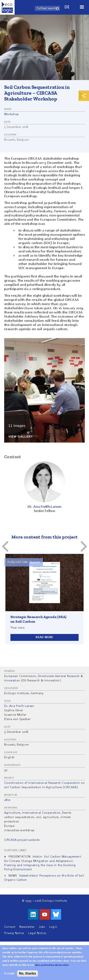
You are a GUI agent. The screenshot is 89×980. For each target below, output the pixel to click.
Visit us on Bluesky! (56, 914)
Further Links (15, 850)
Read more (44, 637)
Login (53, 927)
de (67, 7)
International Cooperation (41, 813)
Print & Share (84, 96)
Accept (9, 974)
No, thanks (28, 973)
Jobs (42, 927)
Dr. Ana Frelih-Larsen (19, 706)
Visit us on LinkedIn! (33, 914)
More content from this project (44, 537)
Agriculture (12, 813)
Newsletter (27, 927)
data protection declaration (52, 965)
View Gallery (21, 437)
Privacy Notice (14, 933)
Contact (10, 927)
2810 (7, 800)
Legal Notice (37, 933)
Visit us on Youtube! (45, 914)
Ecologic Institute (17, 693)
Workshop (12, 114)
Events (67, 813)
